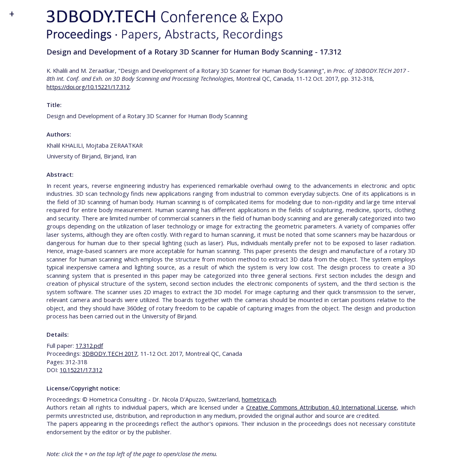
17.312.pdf (89, 345)
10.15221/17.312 (81, 370)
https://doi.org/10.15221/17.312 (88, 87)
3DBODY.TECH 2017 (110, 353)
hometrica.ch (259, 399)
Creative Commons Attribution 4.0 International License (321, 407)
